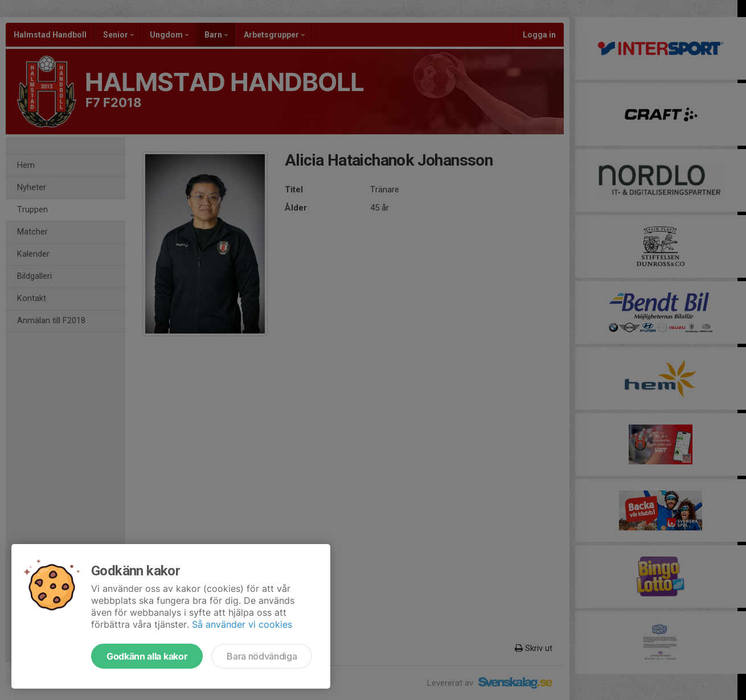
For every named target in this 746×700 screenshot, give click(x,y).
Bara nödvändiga (262, 656)
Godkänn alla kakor (147, 656)
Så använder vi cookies (242, 624)
